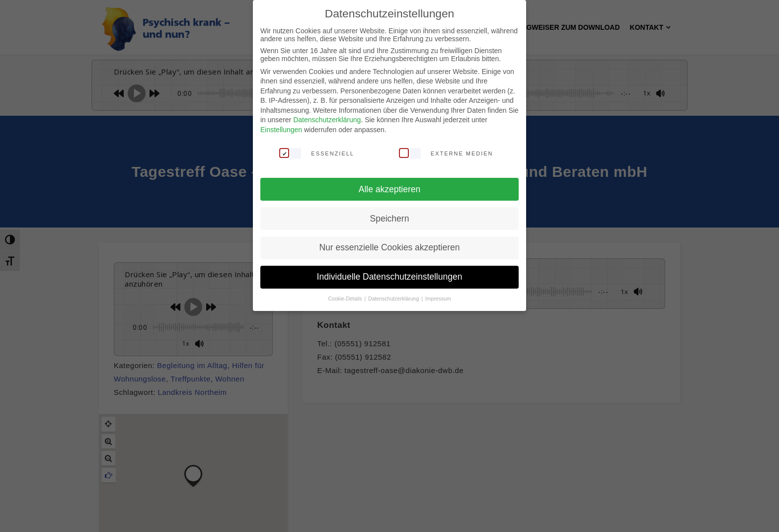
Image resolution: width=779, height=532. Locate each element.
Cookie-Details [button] (346, 299)
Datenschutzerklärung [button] (394, 299)
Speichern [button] (390, 219)
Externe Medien (446, 153)
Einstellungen (281, 130)
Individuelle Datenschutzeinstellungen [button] (390, 277)
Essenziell (317, 153)
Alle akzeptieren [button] (390, 189)
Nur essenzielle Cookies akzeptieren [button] (389, 247)
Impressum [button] (438, 299)
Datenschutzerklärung (327, 120)
